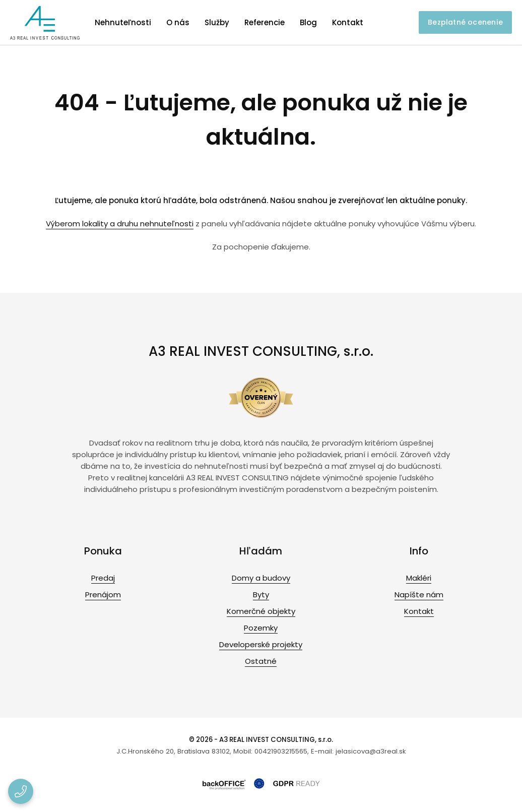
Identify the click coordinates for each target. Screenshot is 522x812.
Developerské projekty (261, 644)
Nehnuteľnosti (123, 22)
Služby (217, 22)
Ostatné (261, 661)
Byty (261, 595)
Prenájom (103, 595)
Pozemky (261, 628)
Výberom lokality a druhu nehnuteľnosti (120, 224)
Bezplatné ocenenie (465, 22)
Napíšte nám (419, 595)
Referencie (265, 22)
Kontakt (348, 22)
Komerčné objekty (261, 611)
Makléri (419, 578)
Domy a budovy (261, 578)
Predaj (103, 578)
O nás (178, 22)
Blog (308, 22)
